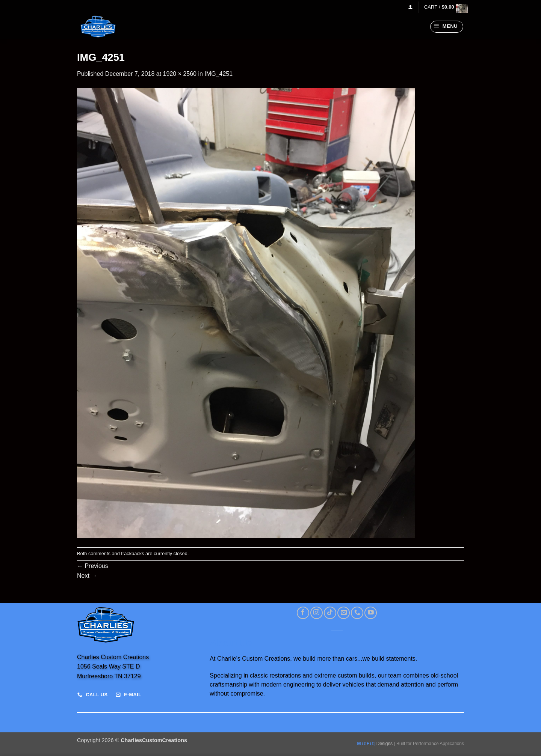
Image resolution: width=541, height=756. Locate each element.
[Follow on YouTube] (371, 613)
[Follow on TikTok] (330, 613)
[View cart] (444, 7)
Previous (93, 566)
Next (87, 576)
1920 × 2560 (180, 74)
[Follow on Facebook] (303, 613)
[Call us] (357, 613)
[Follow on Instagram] (317, 613)
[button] (410, 7)
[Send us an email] (344, 613)
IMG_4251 (218, 74)
